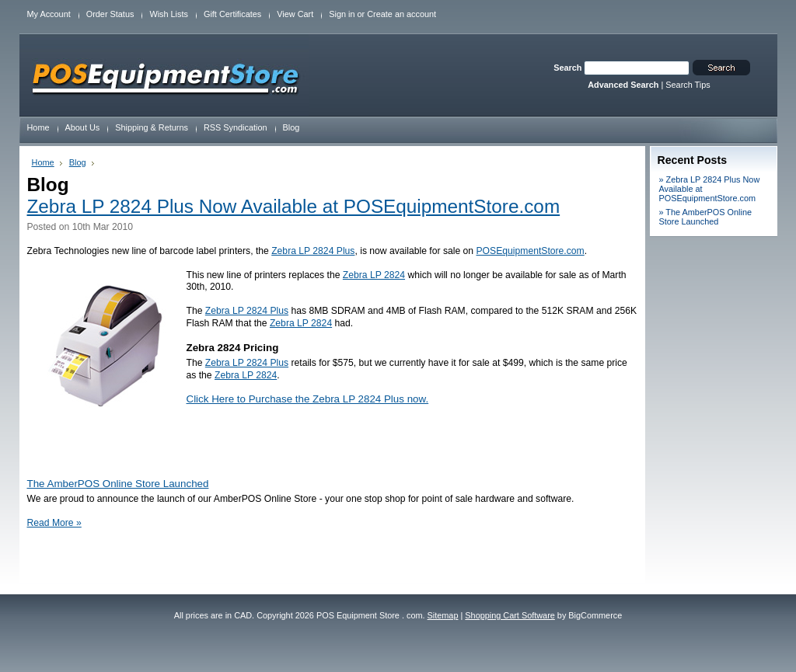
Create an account (401, 14)
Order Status (110, 14)
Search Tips (688, 85)
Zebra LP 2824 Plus (313, 251)
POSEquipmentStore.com (531, 251)
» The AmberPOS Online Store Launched (706, 217)
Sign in (342, 14)
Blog (78, 162)
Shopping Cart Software (510, 615)
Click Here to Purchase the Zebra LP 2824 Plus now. (308, 399)
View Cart (295, 14)
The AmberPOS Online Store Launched (118, 484)
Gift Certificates (232, 14)
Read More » (54, 523)
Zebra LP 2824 (374, 275)
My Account (49, 14)
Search (567, 68)
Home (43, 162)
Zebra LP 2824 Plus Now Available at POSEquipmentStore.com (294, 206)
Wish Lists (169, 14)
